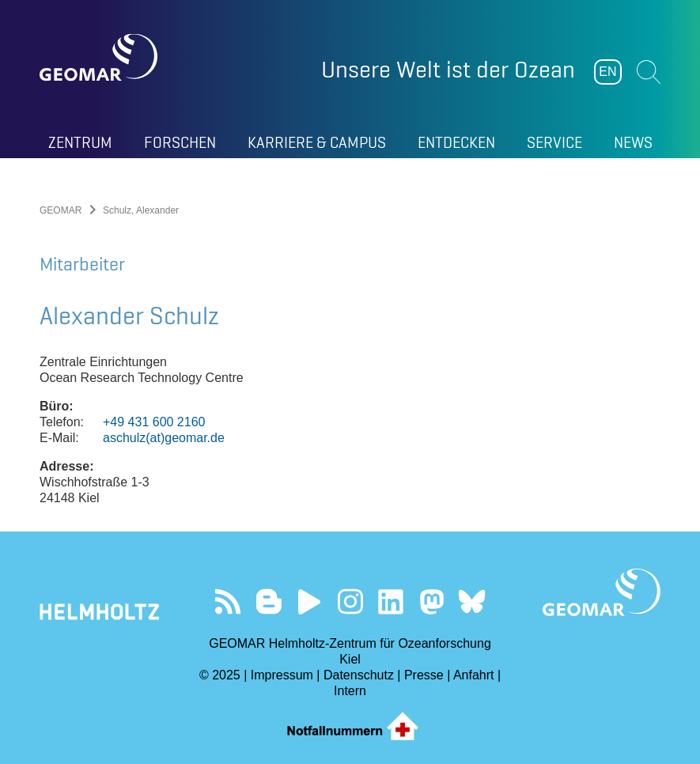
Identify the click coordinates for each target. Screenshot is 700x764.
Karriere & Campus (317, 142)
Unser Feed (228, 601)
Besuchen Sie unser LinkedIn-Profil (390, 601)
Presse (424, 675)
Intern (350, 691)
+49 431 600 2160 (154, 422)
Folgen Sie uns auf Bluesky (472, 601)
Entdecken (456, 142)
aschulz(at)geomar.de (164, 438)
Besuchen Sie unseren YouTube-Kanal (310, 601)
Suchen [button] (649, 72)
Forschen (180, 142)
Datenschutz (359, 675)
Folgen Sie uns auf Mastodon (431, 601)
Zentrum (80, 142)
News (633, 142)
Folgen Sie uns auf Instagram (350, 601)
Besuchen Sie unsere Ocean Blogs (269, 601)
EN (607, 72)
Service (554, 142)
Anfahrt (474, 675)
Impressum (282, 675)
